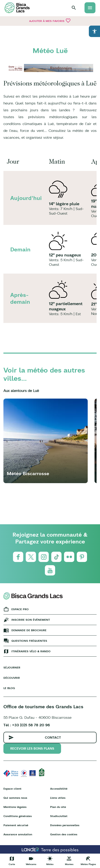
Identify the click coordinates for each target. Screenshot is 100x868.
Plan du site (58, 807)
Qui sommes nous (15, 798)
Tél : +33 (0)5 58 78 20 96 (27, 725)
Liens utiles (58, 798)
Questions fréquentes (29, 641)
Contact (53, 738)
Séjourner (12, 667)
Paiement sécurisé (16, 825)
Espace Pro (20, 609)
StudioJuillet (59, 816)
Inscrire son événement (31, 620)
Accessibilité (59, 789)
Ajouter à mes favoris (50, 21)
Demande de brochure (29, 630)
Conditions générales (18, 816)
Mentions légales (15, 807)
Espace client (12, 789)
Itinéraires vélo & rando (31, 651)
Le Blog (9, 688)
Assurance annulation (18, 834)
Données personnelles (65, 825)
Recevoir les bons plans (32, 748)
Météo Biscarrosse (28, 473)
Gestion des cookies (64, 834)
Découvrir (12, 678)
